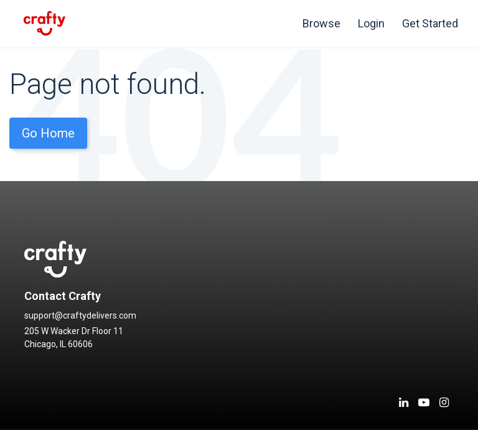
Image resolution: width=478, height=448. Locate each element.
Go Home (48, 133)
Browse (321, 23)
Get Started (430, 23)
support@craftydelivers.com (80, 315)
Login (371, 23)
